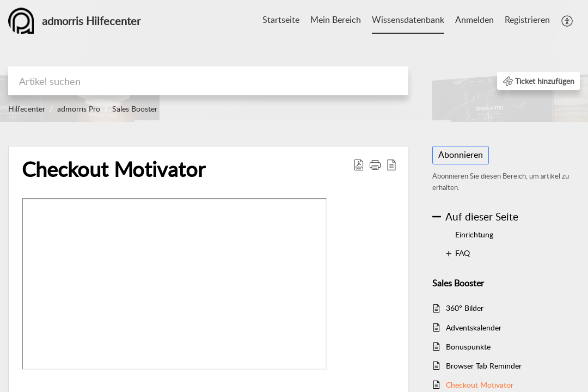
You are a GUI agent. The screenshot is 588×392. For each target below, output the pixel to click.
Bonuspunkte (468, 347)
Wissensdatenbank (408, 20)
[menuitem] (281, 21)
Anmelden (474, 20)
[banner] (294, 61)
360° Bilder (465, 308)
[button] (568, 21)
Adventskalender (474, 327)
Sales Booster (135, 109)
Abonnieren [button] (461, 155)
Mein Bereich (336, 20)
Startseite (281, 20)
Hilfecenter (27, 109)
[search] (208, 81)
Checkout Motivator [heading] (114, 169)
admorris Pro (79, 109)
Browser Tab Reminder (484, 366)
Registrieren (527, 20)
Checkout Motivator (480, 385)
